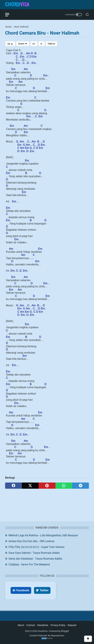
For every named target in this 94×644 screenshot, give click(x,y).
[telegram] (81, 486)
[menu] (9, 15)
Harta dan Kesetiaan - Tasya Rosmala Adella (35, 559)
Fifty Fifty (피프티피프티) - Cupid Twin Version (37, 547)
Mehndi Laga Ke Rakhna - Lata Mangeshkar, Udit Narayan (43, 535)
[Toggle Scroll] (88, 639)
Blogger (65, 631)
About (21, 625)
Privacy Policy (58, 625)
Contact (31, 625)
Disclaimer (43, 625)
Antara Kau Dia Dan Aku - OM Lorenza (31, 541)
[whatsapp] (64, 486)
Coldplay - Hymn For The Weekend (29, 564)
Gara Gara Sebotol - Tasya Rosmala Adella (34, 553)
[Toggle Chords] (51, 44)
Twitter (42, 590)
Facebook (21, 590)
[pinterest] (47, 486)
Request (72, 625)
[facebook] (13, 486)
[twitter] (30, 486)
